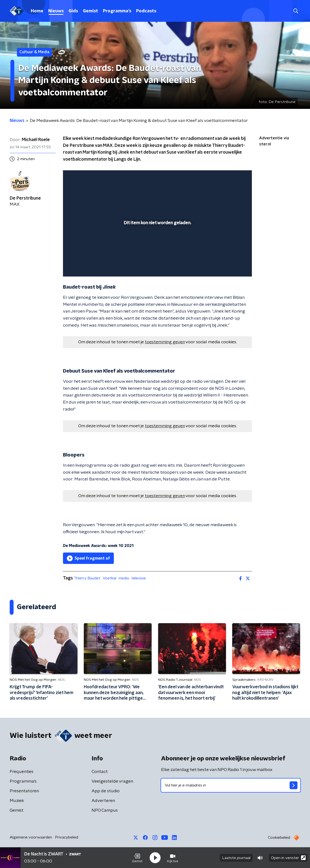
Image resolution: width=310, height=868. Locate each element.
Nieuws (56, 11)
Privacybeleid (67, 837)
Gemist (90, 11)
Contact (100, 772)
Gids (73, 11)
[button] (137, 858)
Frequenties (22, 772)
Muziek (17, 801)
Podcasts (146, 11)
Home (37, 11)
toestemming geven (165, 342)
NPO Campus (105, 810)
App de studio (106, 791)
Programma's (117, 11)
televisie (139, 578)
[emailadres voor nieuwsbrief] (231, 785)
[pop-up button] (230, 266)
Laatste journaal (236, 858)
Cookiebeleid (279, 838)
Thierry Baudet (87, 578)
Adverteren (103, 801)
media (124, 578)
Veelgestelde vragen (112, 781)
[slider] (157, 253)
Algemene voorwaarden (31, 837)
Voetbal (109, 578)
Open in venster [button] (288, 858)
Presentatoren (24, 791)
